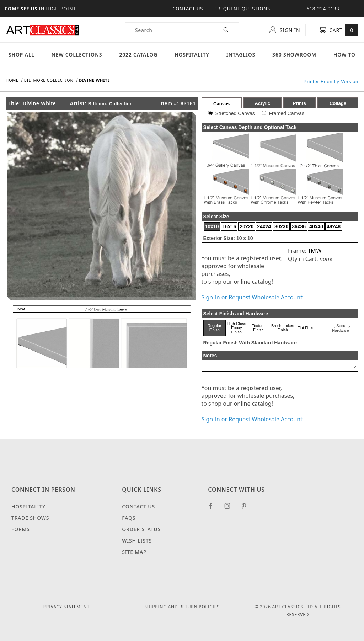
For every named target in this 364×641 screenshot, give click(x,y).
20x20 (247, 226)
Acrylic (263, 103)
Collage (338, 103)
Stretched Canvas (235, 113)
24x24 (264, 226)
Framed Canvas (287, 113)
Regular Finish (215, 328)
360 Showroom (294, 55)
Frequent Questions (242, 9)
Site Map (134, 552)
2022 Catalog (138, 55)
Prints (299, 103)
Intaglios (241, 55)
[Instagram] (230, 509)
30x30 (281, 226)
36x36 (299, 226)
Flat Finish (307, 328)
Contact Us (188, 9)
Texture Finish (258, 328)
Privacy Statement (66, 607)
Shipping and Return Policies (182, 607)
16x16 (229, 226)
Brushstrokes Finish (283, 328)
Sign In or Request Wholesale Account (252, 297)
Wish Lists (137, 541)
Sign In (285, 30)
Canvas (221, 104)
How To (344, 55)
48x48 (334, 226)
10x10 (212, 226)
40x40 (316, 226)
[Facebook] (214, 509)
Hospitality (192, 55)
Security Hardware (341, 328)
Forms (21, 529)
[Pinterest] (247, 509)
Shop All (22, 55)
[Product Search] (170, 30)
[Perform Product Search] (226, 30)
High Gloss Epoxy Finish (236, 328)
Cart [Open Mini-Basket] (338, 30)
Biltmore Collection (110, 104)
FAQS (129, 518)
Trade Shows (30, 518)
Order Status (141, 529)
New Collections (77, 55)
